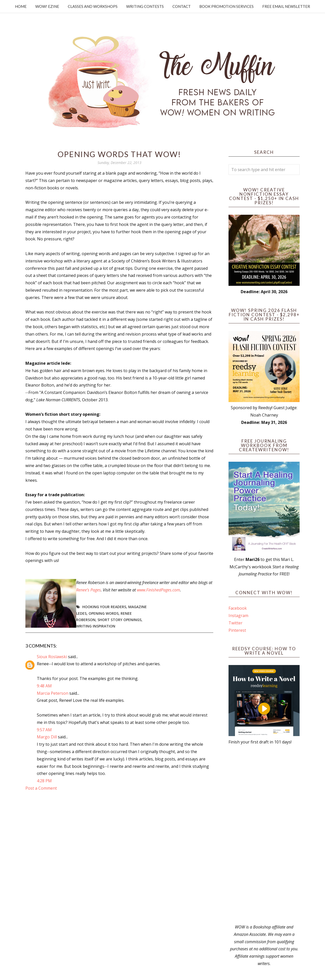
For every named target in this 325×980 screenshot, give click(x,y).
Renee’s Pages (88, 590)
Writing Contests (145, 6)
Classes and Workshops (93, 6)
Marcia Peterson (53, 693)
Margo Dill (47, 737)
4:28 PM (44, 781)
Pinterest (237, 630)
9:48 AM (44, 686)
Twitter (235, 623)
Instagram (238, 616)
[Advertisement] (264, 835)
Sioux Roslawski (52, 657)
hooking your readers (104, 607)
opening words (104, 613)
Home (21, 6)
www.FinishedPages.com (158, 590)
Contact (182, 6)
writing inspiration (96, 626)
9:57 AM (44, 730)
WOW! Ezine (47, 6)
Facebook (238, 608)
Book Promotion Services (226, 6)
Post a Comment (41, 788)
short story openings (119, 620)
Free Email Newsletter (286, 6)
